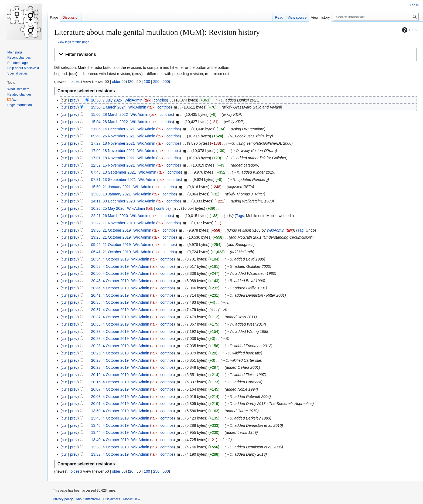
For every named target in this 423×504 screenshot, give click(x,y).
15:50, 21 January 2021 (111, 187)
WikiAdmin (275, 230)
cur (64, 107)
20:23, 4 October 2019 (110, 360)
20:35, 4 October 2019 (110, 324)
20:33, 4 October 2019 (110, 332)
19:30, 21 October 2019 (111, 230)
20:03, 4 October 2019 (110, 397)
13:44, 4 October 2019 (110, 432)
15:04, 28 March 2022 (110, 122)
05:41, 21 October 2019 (111, 252)
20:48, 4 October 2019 (110, 281)
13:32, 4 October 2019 (110, 454)
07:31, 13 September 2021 (114, 180)
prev (74, 100)
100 (147, 82)
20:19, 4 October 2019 (110, 375)
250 (156, 82)
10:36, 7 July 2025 (107, 100)
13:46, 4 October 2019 (110, 425)
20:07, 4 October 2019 (110, 389)
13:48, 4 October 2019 (110, 418)
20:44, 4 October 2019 (110, 288)
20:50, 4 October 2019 (110, 273)
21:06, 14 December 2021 (113, 129)
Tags (240, 216)
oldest (75, 82)
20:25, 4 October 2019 (110, 353)
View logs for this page (73, 42)
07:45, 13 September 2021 (114, 172)
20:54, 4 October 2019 (110, 259)
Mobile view (132, 499)
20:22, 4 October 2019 (110, 367)
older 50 (119, 82)
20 (131, 82)
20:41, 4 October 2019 (110, 295)
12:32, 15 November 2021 (113, 165)
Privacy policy (63, 499)
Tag (301, 230)
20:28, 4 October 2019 (110, 339)
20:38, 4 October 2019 (110, 302)
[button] (235, 55)
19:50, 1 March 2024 (108, 107)
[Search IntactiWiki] (376, 17)
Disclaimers (112, 499)
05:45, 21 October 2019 (111, 245)
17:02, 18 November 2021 (113, 151)
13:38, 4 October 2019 (110, 447)
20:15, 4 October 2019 (110, 382)
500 (166, 82)
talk (148, 100)
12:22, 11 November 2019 (113, 223)
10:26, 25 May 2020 (108, 208)
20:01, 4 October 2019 (110, 404)
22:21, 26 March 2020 (110, 216)
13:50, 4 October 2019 (110, 411)
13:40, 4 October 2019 (110, 440)
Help (409, 30)
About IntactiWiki (88, 499)
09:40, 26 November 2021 (113, 136)
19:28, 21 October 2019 (111, 237)
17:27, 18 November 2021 (113, 143)
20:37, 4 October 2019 (110, 310)
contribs (160, 100)
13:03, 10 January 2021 (111, 194)
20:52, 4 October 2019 (110, 266)
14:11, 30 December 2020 (113, 201)
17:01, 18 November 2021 (113, 158)
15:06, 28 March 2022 (110, 114)
